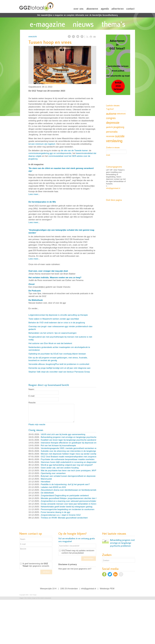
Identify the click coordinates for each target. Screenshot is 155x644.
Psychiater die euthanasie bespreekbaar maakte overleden (68, 459)
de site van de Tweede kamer (74, 151)
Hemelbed (46, 482)
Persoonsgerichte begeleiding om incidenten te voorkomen (68, 509)
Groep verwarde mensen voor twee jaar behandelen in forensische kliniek (74, 504)
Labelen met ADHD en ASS (53, 487)
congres (111, 118)
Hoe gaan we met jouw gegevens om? (75, 569)
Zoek (108, 155)
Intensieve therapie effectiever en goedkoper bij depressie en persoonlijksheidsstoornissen (82, 443)
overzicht (33, 37)
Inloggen (21, 598)
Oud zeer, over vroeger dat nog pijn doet (48, 271)
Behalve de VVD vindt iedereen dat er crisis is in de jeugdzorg (57, 323)
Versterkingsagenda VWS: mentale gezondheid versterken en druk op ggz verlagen (79, 448)
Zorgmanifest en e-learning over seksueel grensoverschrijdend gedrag (73, 501)
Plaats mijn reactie (37, 424)
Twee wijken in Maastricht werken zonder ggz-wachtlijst (54, 319)
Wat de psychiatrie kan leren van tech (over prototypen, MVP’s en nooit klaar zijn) (78, 471)
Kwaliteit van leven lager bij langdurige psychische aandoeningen (71, 440)
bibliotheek (121, 114)
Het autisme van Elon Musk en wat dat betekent (50, 343)
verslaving (114, 141)
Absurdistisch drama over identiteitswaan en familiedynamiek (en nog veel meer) (77, 490)
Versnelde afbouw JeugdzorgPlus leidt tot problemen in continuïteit (59, 364)
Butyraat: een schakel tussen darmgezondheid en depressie (68, 476)
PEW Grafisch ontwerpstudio (44, 598)
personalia (112, 132)
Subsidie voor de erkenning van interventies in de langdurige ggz (70, 451)
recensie (110, 136)
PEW (112, 589)
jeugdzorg (119, 127)
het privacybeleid (76, 553)
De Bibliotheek (36, 300)
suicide (120, 136)
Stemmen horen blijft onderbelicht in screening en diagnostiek (69, 462)
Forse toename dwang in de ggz (56, 512)
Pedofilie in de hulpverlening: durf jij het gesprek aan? (65, 484)
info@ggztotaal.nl (113, 188)
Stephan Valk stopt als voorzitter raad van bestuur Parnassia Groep (59, 372)
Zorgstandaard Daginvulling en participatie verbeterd (65, 496)
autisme (111, 114)
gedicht (109, 127)
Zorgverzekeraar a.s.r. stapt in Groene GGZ (61, 515)
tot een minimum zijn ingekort (42, 144)
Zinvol (31, 284)
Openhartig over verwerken (53, 473)
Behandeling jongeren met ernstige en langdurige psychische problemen (74, 437)
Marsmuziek (46, 479)
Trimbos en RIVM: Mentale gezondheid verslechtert (64, 518)
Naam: (31, 389)
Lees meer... (34, 194)
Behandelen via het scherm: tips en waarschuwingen (52, 333)
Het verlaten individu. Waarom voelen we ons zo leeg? (55, 278)
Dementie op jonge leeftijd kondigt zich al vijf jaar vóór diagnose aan (59, 368)
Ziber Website (28, 598)
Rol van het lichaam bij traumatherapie (58, 446)
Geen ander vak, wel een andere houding (60, 468)
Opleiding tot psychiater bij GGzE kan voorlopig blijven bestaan (57, 354)
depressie (113, 123)
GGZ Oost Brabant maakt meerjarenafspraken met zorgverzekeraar (72, 457)
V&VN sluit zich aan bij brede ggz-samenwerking (63, 434)
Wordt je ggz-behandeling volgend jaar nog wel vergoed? (67, 465)
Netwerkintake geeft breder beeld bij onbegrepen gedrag (67, 507)
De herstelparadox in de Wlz (42, 202)
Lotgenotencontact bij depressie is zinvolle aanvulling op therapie (58, 315)
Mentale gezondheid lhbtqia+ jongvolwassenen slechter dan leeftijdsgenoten (76, 498)
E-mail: (32, 396)
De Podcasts (35, 291)
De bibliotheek (47, 493)
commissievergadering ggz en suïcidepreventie (50, 153)
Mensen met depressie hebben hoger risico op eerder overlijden (70, 454)
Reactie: (32, 403)
